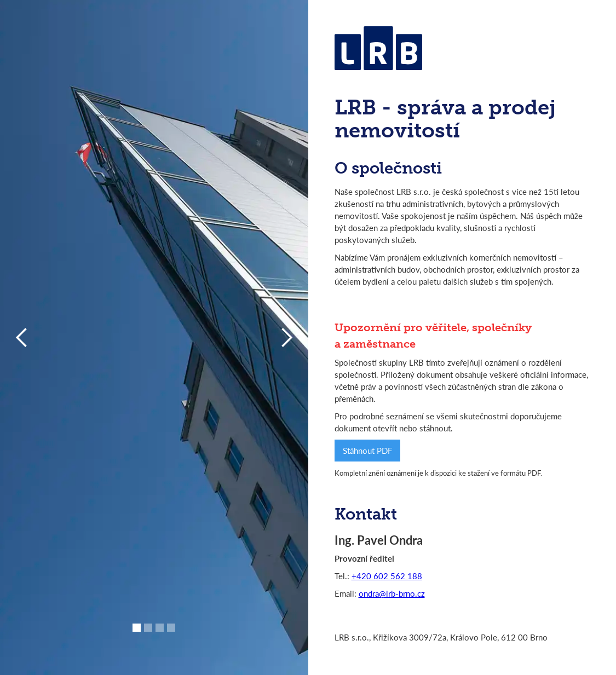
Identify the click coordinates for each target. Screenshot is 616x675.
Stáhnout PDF (367, 450)
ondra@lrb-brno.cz (392, 593)
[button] (137, 628)
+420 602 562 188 (387, 576)
